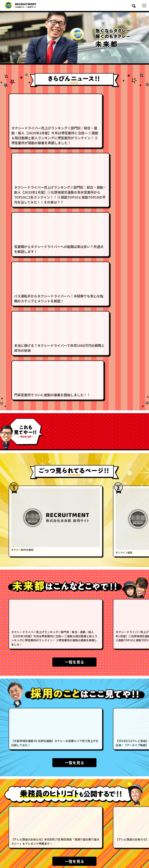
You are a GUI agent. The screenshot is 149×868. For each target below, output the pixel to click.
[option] (74, 38)
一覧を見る (74, 488)
